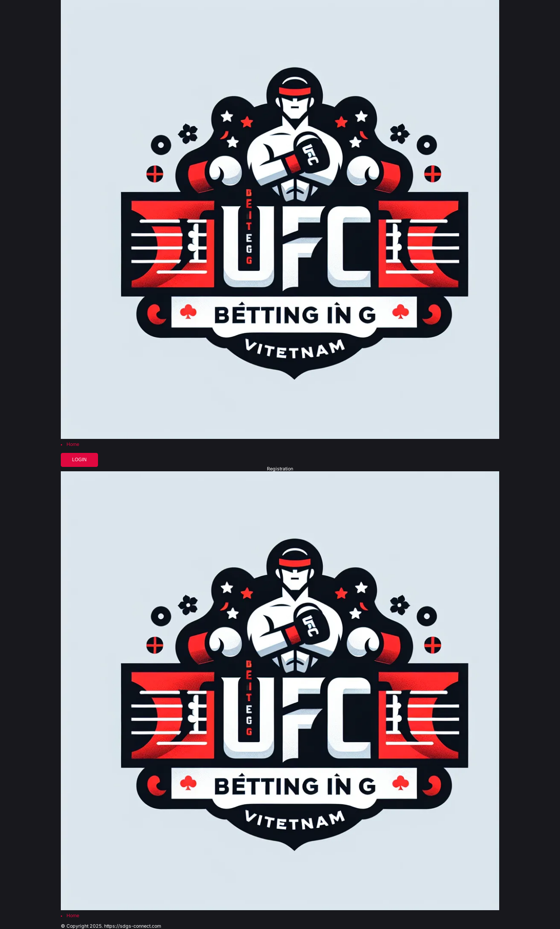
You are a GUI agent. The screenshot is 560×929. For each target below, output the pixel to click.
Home (73, 445)
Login (79, 459)
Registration (280, 469)
